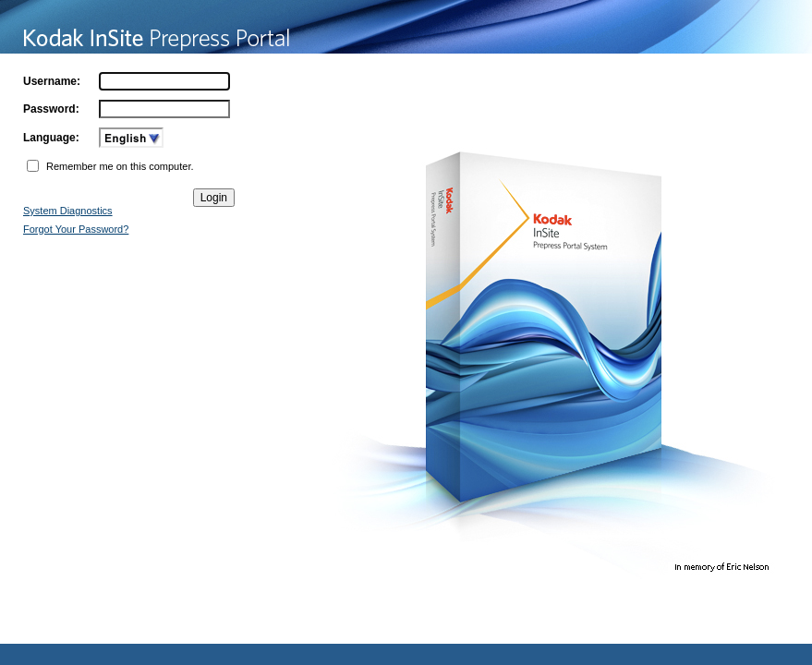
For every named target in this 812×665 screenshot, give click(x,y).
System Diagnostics (68, 211)
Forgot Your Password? (76, 229)
